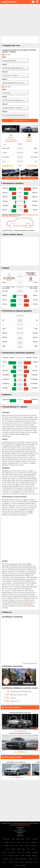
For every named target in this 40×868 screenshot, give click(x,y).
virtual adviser (26, 604)
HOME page (20, 828)
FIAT (12, 846)
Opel (22, 855)
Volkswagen (29, 862)
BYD (23, 839)
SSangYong (24, 859)
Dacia (27, 842)
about (20, 829)
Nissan (17, 855)
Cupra (19, 842)
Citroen (13, 842)
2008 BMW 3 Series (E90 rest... (17, 762)
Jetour (24, 849)
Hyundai (33, 846)
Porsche (35, 855)
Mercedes (35, 852)
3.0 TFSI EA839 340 (31, 276)
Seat (30, 859)
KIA (29, 849)
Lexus (19, 852)
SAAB (17, 859)
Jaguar (13, 849)
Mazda (28, 852)
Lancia (5, 852)
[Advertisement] (20, 20)
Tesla (16, 862)
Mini (4, 855)
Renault (5, 859)
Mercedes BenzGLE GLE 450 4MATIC (11, 141)
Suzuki (11, 862)
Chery (28, 839)
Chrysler (6, 842)
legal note (20, 832)
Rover (11, 859)
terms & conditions (20, 831)
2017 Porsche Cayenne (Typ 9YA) (20, 733)
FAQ (20, 834)
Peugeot (28, 855)
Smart (35, 859)
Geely (21, 846)
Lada (33, 849)
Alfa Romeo (6, 839)
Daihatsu (34, 842)
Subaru (5, 862)
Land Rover (12, 852)
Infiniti (8, 849)
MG (23, 852)
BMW (18, 839)
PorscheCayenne (29, 141)
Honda (26, 846)
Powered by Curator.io (30, 663)
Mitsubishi (10, 855)
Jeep (19, 849)
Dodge (7, 846)
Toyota (21, 862)
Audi (13, 839)
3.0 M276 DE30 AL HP (9, 280)
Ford (16, 846)
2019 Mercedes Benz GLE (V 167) (20, 713)
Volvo (36, 862)
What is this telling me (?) (29, 215)
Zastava (17, 865)
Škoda (23, 865)
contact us (20, 836)
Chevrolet (34, 839)
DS (23, 842)
